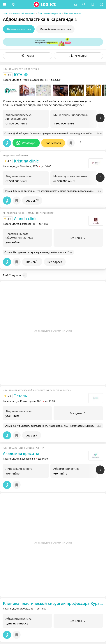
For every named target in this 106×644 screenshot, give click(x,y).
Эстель (20, 396)
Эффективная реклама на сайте (53, 331)
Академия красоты (21, 453)
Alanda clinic (26, 219)
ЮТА (18, 75)
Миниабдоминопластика (55, 29)
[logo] (45, 4)
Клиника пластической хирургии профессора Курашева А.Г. (53, 603)
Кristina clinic (26, 161)
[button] (5, 4)
